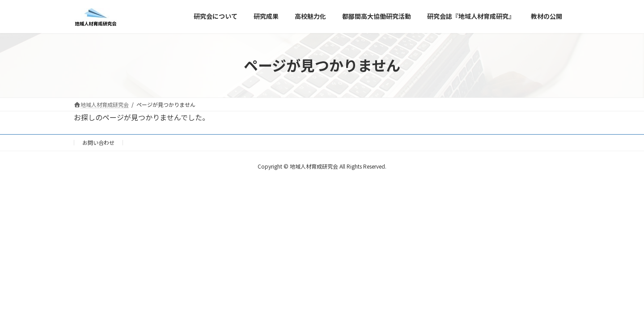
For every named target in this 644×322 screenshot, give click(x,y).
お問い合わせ (98, 142)
